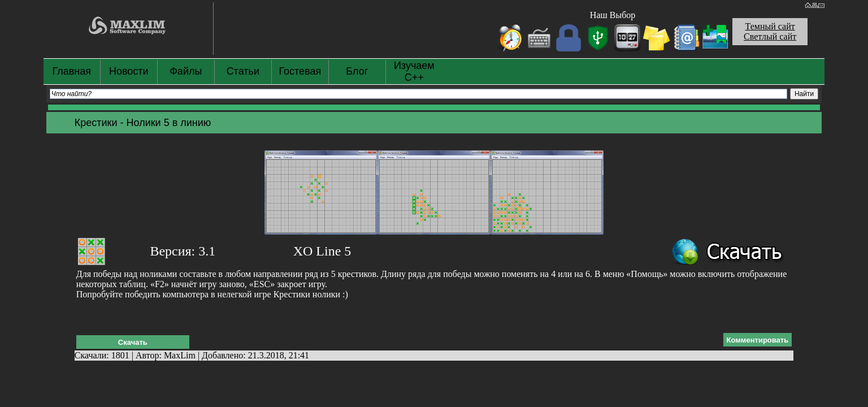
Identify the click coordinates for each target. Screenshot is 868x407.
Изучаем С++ (414, 72)
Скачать (133, 342)
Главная (72, 71)
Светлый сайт (770, 36)
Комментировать (758, 340)
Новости (129, 71)
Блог (357, 71)
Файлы (186, 71)
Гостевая (300, 71)
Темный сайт (770, 26)
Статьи (243, 71)
